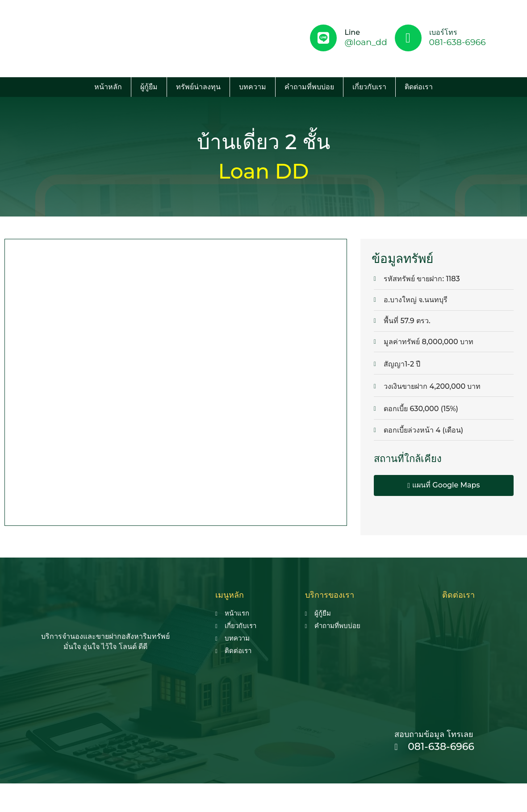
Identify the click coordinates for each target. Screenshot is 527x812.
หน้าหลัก (108, 87)
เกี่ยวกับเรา (369, 87)
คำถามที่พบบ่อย (309, 87)
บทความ (253, 87)
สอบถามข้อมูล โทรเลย (434, 734)
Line (352, 32)
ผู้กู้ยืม (149, 87)
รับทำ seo (310, 793)
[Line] (323, 38)
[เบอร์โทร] (408, 38)
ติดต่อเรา (419, 87)
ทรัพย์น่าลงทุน (198, 87)
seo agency (272, 793)
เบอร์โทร (443, 32)
